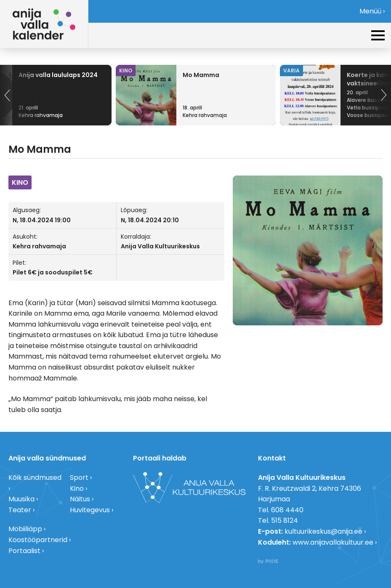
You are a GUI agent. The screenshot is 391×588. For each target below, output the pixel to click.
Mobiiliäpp (25, 529)
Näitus (80, 499)
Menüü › (372, 11)
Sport (79, 478)
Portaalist (24, 551)
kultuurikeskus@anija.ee (323, 531)
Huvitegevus (90, 510)
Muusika (21, 499)
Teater (20, 510)
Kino (77, 488)
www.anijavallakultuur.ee (333, 542)
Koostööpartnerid (38, 540)
